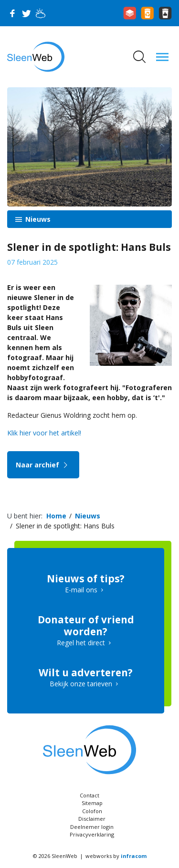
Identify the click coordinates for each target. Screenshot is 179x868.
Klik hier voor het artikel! (44, 433)
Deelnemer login (92, 827)
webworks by (116, 856)
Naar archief (43, 465)
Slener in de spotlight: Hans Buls (65, 526)
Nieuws (37, 219)
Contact (89, 795)
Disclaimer (92, 819)
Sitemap (92, 803)
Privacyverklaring (92, 834)
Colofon (92, 811)
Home (56, 516)
